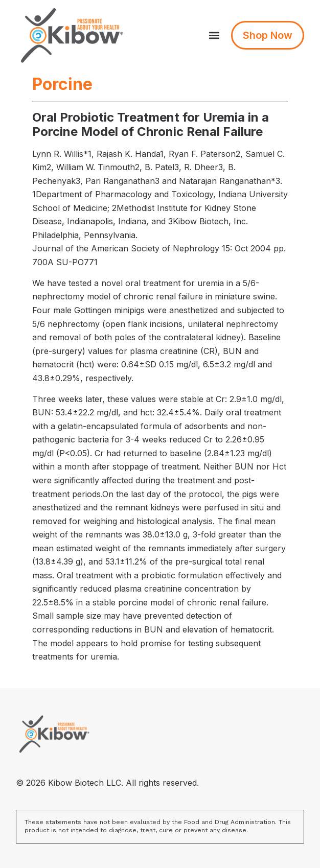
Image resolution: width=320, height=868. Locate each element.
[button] (214, 36)
